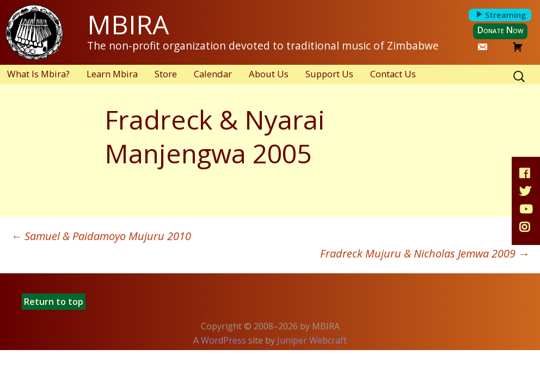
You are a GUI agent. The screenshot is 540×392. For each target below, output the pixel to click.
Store (166, 74)
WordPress (223, 340)
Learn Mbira (112, 74)
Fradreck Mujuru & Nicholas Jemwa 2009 (425, 253)
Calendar (213, 74)
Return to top (54, 302)
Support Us (329, 74)
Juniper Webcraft (312, 340)
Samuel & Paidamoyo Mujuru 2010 (101, 236)
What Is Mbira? (38, 74)
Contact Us (393, 74)
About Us (269, 74)
